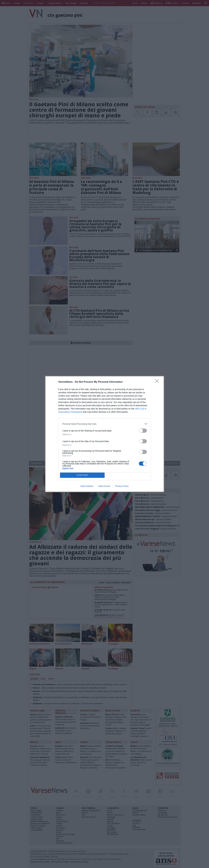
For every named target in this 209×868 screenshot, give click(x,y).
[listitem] (105, 424)
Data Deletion (87, 486)
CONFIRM (82, 475)
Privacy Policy (122, 486)
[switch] (143, 431)
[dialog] (105, 434)
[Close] (158, 382)
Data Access (104, 486)
